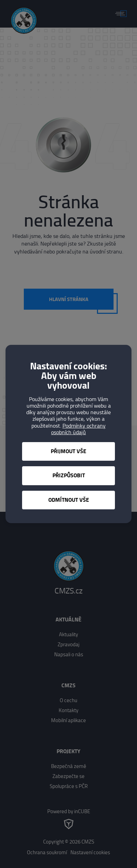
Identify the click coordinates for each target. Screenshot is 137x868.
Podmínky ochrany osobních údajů (78, 429)
